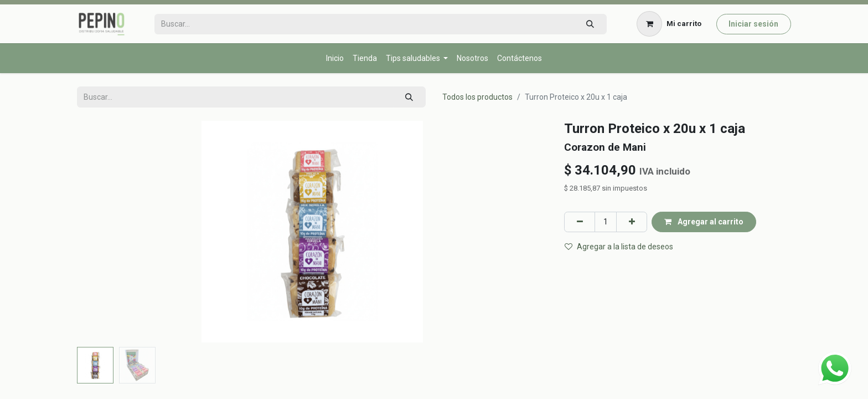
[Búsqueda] (590, 24)
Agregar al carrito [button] (704, 222)
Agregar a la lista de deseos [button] (619, 247)
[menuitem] (335, 58)
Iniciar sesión (753, 24)
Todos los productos (477, 97)
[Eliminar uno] (580, 222)
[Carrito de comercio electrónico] (669, 24)
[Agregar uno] (632, 222)
